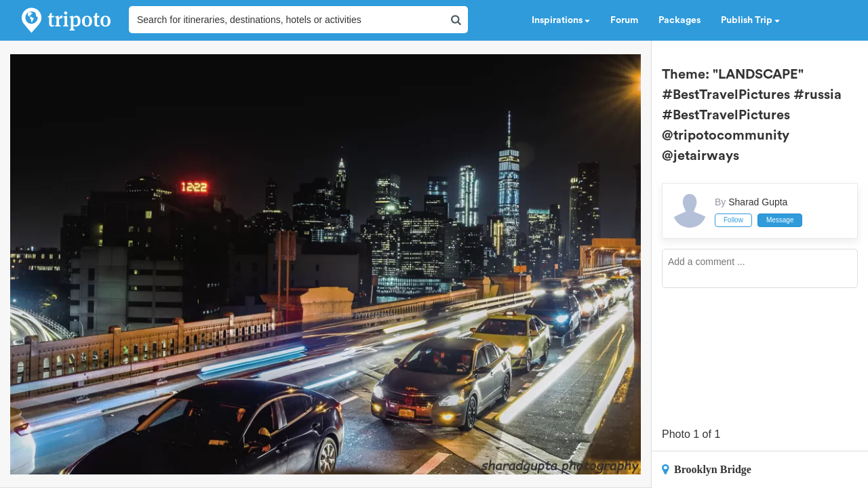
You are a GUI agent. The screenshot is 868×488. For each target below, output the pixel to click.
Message (780, 220)
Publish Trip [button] (750, 20)
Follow (733, 220)
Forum (624, 20)
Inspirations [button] (561, 20)
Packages (679, 20)
